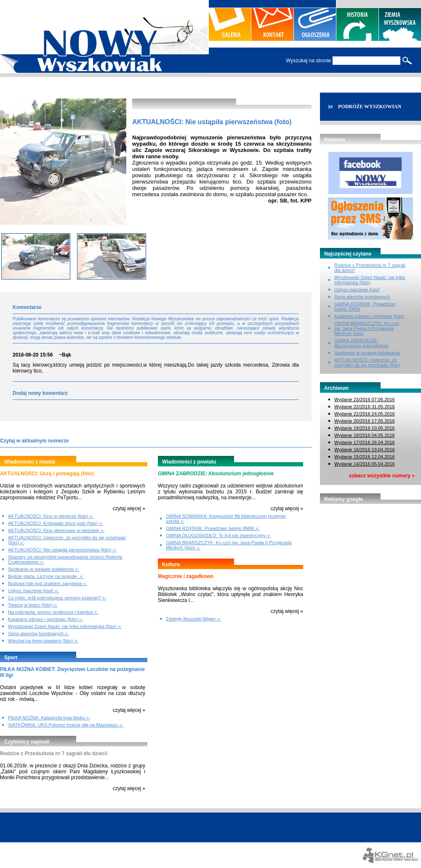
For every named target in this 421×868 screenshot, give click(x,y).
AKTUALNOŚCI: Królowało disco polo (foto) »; (56, 523)
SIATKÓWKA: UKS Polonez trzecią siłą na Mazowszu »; (66, 725)
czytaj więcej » (129, 509)
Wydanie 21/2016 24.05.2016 (365, 414)
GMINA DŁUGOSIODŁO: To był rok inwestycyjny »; (218, 535)
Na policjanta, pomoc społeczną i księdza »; (53, 612)
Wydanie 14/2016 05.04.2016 (365, 464)
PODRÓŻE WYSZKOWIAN (370, 107)
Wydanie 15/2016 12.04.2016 (365, 457)
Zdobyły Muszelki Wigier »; (193, 619)
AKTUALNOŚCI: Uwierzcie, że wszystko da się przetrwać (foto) (367, 362)
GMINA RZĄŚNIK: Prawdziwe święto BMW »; (213, 528)
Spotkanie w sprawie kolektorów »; (44, 569)
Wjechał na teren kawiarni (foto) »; (43, 641)
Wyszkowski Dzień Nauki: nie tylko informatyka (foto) (370, 280)
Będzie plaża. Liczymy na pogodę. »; (46, 576)
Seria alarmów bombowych (362, 297)
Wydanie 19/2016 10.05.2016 (365, 428)
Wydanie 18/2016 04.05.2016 (365, 435)
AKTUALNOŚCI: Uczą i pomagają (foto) (47, 474)
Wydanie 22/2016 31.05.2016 (365, 407)
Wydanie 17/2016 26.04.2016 (365, 442)
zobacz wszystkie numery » (382, 476)
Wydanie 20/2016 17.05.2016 (365, 421)
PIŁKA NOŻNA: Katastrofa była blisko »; (49, 718)
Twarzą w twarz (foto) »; (33, 605)
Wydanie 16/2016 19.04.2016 (365, 450)
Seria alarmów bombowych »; (38, 634)
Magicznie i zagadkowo (186, 576)
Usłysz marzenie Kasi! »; (33, 591)
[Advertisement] (370, 554)
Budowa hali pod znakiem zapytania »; (48, 583)
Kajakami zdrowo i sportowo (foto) (369, 316)
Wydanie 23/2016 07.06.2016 (365, 399)
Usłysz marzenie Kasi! (357, 290)
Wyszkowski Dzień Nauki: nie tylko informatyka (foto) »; (65, 626)
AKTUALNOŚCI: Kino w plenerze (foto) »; (51, 516)
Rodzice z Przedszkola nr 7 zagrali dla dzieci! (54, 754)
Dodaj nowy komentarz (40, 393)
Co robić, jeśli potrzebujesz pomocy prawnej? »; (57, 598)
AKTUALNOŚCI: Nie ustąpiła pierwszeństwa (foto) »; (62, 550)
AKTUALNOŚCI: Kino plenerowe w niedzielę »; (56, 530)
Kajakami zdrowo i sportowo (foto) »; (45, 619)
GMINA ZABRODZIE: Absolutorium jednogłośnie (216, 474)
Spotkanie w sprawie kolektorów (367, 353)
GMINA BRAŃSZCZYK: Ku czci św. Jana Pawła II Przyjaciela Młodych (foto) (367, 328)
